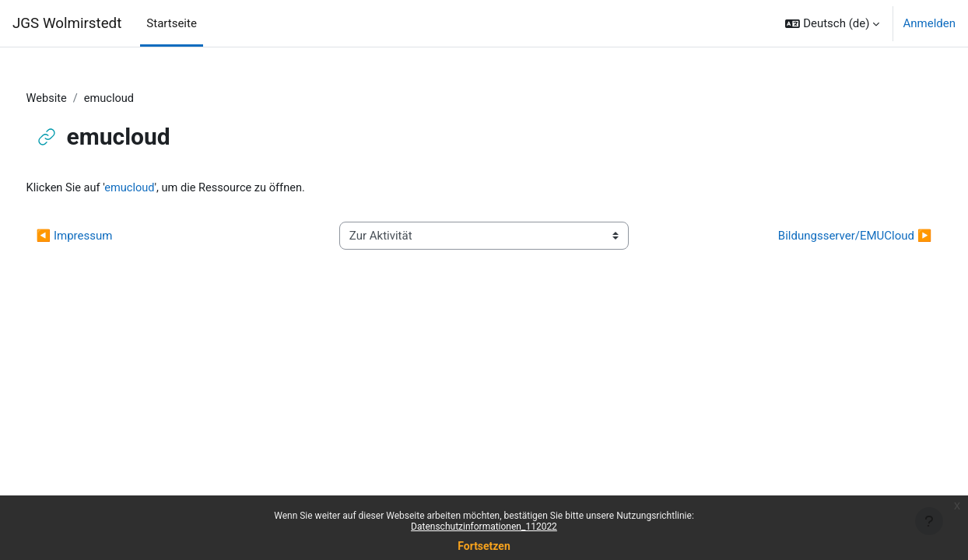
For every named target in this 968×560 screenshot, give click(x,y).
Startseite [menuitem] (172, 23)
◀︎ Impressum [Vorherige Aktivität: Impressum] (103, 236)
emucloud (162, 189)
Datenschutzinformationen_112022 (484, 527)
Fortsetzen (484, 546)
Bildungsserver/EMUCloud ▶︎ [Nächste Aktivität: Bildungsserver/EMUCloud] (826, 236)
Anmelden (929, 23)
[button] (832, 23)
